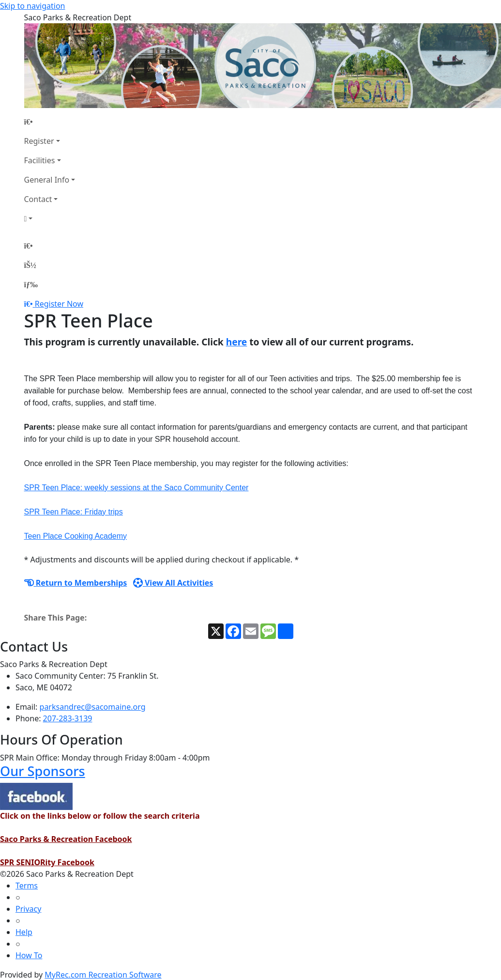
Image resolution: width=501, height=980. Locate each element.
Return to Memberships (76, 583)
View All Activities (173, 583)
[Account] (50, 218)
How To (29, 955)
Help (24, 932)
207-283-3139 (68, 718)
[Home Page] (50, 122)
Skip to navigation (32, 6)
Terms (27, 886)
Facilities (40, 160)
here (237, 342)
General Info (47, 180)
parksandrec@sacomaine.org (93, 707)
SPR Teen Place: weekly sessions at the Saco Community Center (137, 488)
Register (39, 141)
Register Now (59, 304)
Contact (38, 199)
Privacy (28, 909)
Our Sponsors (43, 771)
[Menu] (31, 284)
